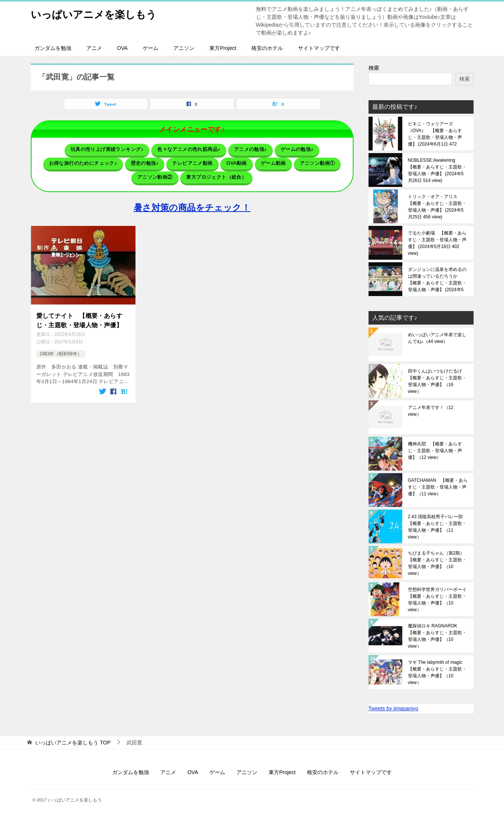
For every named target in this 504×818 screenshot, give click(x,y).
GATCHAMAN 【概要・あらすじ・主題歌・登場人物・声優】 (438, 487)
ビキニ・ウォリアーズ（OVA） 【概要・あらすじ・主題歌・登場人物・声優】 (435, 134)
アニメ (94, 48)
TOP (73, 743)
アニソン (184, 48)
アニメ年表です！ (431, 411)
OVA (123, 48)
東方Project (223, 48)
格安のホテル (267, 48)
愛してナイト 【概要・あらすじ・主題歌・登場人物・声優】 (80, 315)
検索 (374, 68)
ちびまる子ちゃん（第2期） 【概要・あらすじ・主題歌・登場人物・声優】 (438, 563)
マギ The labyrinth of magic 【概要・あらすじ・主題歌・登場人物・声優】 (437, 672)
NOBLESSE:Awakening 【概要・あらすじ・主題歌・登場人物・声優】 (437, 170)
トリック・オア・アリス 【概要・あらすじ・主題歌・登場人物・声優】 (437, 207)
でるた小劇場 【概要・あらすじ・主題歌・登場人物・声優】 (437, 243)
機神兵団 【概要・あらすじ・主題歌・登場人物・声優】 (435, 451)
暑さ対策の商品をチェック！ (192, 203)
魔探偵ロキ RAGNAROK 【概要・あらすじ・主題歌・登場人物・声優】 (437, 636)
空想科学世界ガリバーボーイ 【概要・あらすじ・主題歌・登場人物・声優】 (438, 600)
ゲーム (150, 48)
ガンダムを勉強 (53, 48)
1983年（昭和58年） (61, 347)
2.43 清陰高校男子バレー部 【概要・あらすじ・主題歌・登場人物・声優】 (438, 527)
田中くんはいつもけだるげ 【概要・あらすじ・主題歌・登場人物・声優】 (437, 381)
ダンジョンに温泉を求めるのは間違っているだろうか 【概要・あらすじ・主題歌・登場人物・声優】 (437, 280)
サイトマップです (319, 48)
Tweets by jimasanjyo (393, 708)
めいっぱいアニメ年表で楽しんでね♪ (437, 338)
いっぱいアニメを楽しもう (100, 13)
